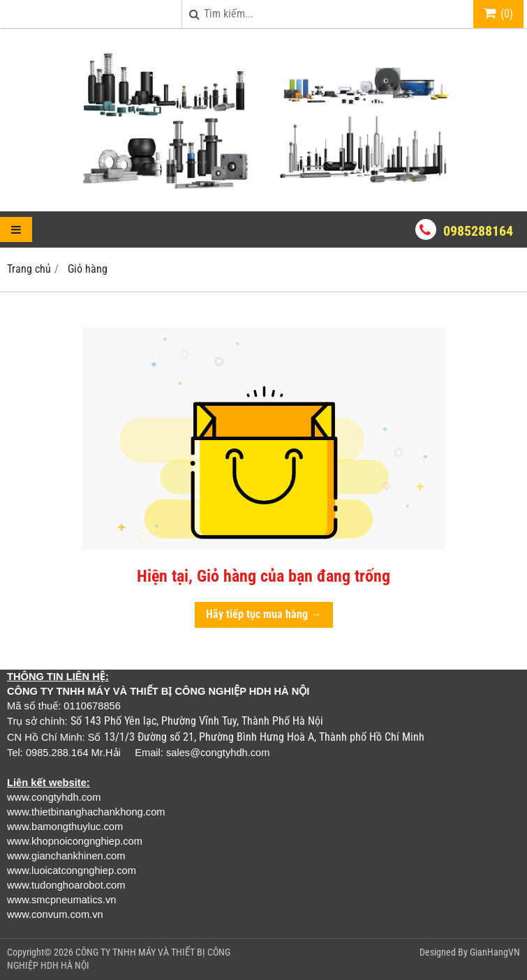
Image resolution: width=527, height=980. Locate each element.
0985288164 (478, 231)
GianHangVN (495, 952)
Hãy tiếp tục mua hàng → (264, 614)
